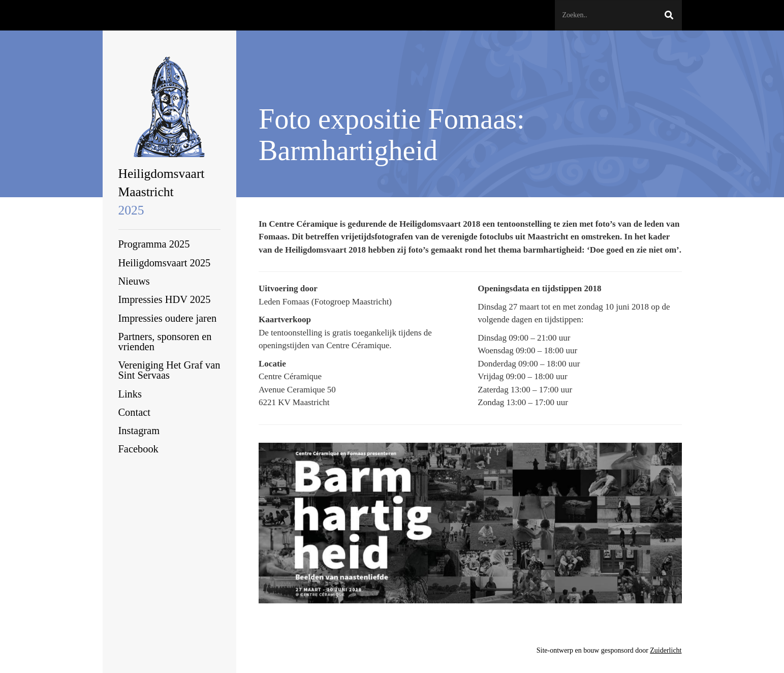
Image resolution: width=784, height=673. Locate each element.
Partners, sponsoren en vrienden (165, 342)
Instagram (139, 431)
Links (130, 394)
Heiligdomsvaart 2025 (165, 263)
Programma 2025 (154, 244)
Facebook (138, 449)
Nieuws (134, 281)
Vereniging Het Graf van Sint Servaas (169, 370)
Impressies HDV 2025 (165, 299)
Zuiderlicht (666, 650)
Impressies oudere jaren (168, 318)
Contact (134, 412)
